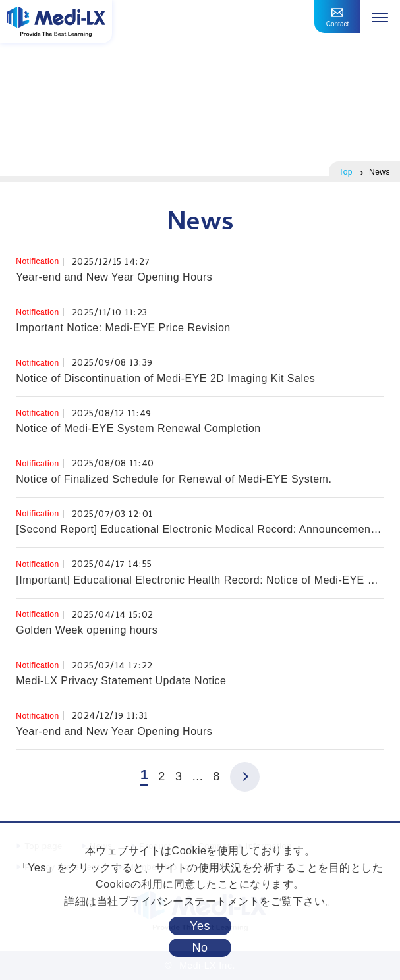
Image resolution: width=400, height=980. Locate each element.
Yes (200, 926)
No (200, 948)
